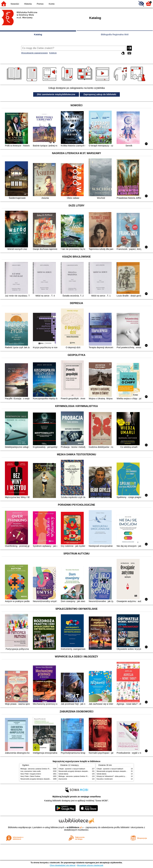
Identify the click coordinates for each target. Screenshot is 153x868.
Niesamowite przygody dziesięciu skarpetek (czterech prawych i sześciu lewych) (48, 779)
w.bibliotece (74, 827)
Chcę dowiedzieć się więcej (63, 865)
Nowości (15, 4)
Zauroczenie (63, 779)
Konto (52, 4)
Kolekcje (53, 53)
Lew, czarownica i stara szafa (30, 771)
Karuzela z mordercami (105, 779)
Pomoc (40, 4)
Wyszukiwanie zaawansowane (34, 53)
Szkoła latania (63, 774)
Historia (28, 4)
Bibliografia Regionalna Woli (115, 34)
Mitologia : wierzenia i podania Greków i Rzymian (37, 769)
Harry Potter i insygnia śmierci (31, 774)
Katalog (38, 34)
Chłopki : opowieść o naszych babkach (72, 769)
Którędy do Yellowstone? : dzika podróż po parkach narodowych (119, 776)
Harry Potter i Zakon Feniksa (30, 776)
